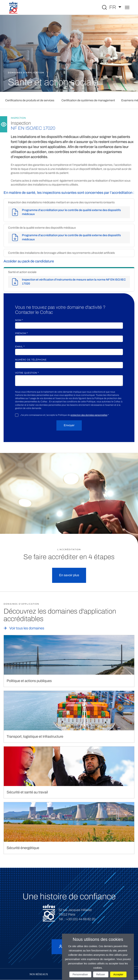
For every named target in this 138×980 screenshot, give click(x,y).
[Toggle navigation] (127, 8)
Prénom (21, 333)
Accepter (118, 974)
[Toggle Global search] (104, 7)
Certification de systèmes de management (88, 100)
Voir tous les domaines (27, 628)
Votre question (27, 373)
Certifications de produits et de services (30, 100)
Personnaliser (80, 974)
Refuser (101, 974)
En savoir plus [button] (69, 575)
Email (20, 346)
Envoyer (69, 425)
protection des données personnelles (89, 415)
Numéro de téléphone (31, 360)
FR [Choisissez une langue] (113, 7)
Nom (19, 320)
